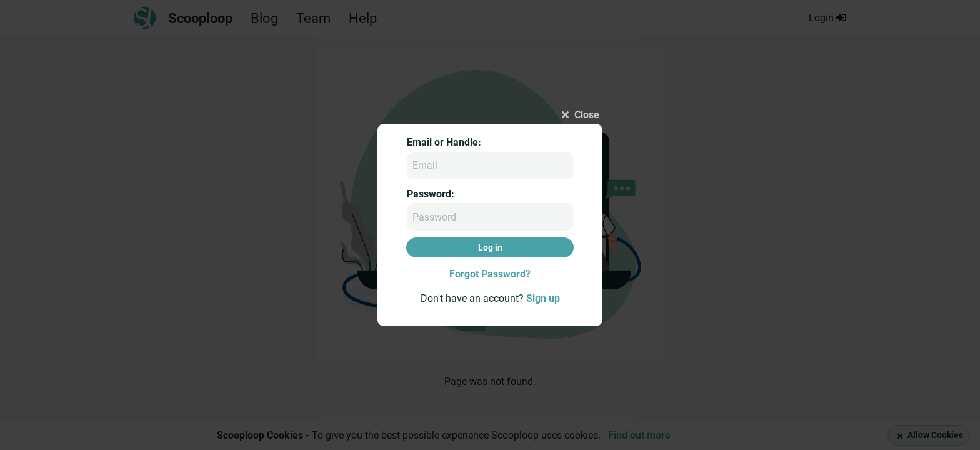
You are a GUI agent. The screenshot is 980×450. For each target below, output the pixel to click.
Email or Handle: (444, 142)
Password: (431, 194)
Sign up (543, 298)
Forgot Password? (490, 274)
